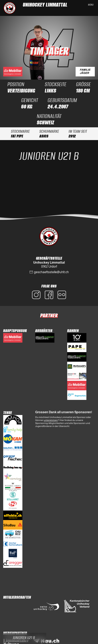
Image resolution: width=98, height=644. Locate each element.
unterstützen (51, 420)
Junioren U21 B (49, 156)
